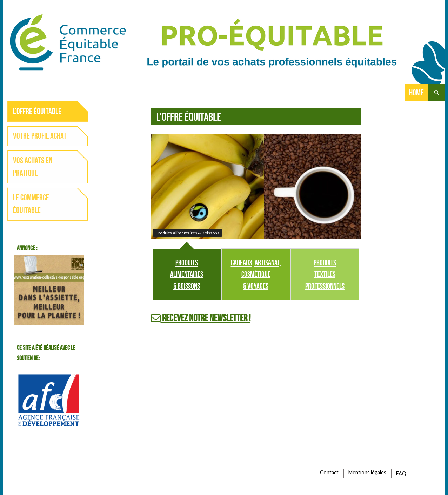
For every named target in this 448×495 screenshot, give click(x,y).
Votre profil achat (40, 136)
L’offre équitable (37, 111)
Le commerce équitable (31, 204)
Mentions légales (367, 472)
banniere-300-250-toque (49, 290)
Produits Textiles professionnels (325, 274)
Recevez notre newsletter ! (201, 318)
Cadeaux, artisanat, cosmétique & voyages (256, 274)
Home (416, 93)
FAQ (401, 473)
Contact (329, 472)
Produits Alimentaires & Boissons (187, 274)
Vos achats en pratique (33, 167)
